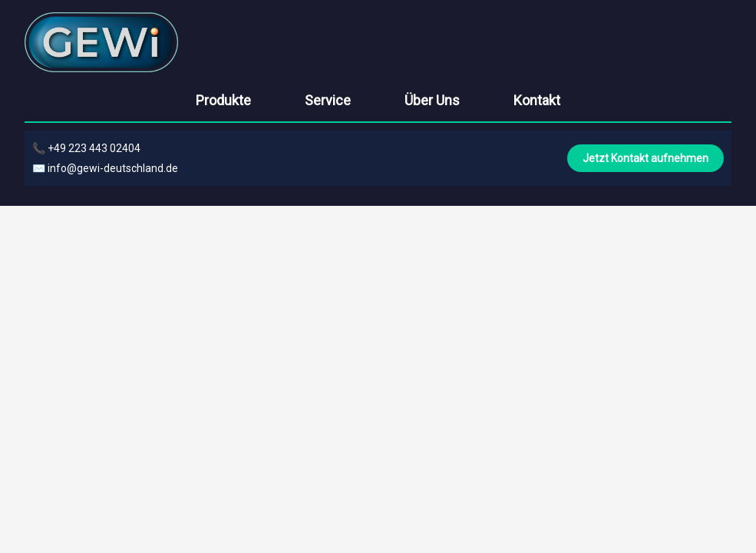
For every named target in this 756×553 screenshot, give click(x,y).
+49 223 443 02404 (94, 148)
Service (328, 100)
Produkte (223, 100)
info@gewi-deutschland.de (113, 168)
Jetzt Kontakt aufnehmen (645, 158)
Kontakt (537, 100)
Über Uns (432, 100)
